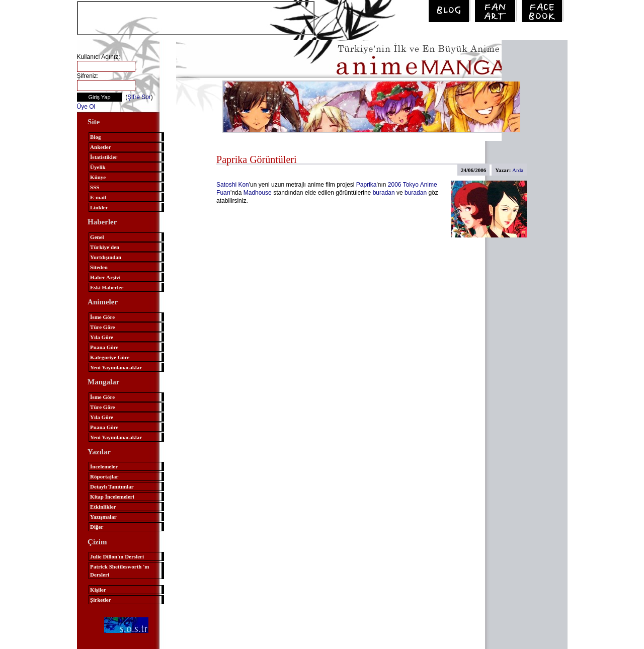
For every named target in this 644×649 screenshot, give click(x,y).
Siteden (99, 267)
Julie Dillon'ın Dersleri (117, 556)
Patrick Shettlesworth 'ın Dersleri (119, 571)
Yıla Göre (102, 337)
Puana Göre (104, 347)
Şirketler (101, 600)
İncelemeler (104, 466)
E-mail (98, 197)
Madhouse (258, 193)
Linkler (99, 207)
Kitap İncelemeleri (112, 497)
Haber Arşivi (105, 277)
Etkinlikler (103, 507)
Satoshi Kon (233, 185)
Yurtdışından (106, 257)
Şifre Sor (139, 97)
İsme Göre (102, 317)
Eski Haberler (107, 287)
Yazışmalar (103, 517)
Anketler (101, 147)
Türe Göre (102, 327)
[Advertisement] (196, 17)
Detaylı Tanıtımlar (112, 486)
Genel (97, 237)
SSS (95, 187)
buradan (384, 193)
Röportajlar (104, 476)
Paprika (367, 185)
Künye (98, 177)
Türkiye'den (105, 247)
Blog (95, 137)
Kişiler (98, 590)
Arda (518, 170)
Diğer (97, 527)
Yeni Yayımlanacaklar (116, 367)
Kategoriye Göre (110, 357)
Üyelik (98, 167)
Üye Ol (86, 107)
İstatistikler (104, 157)
